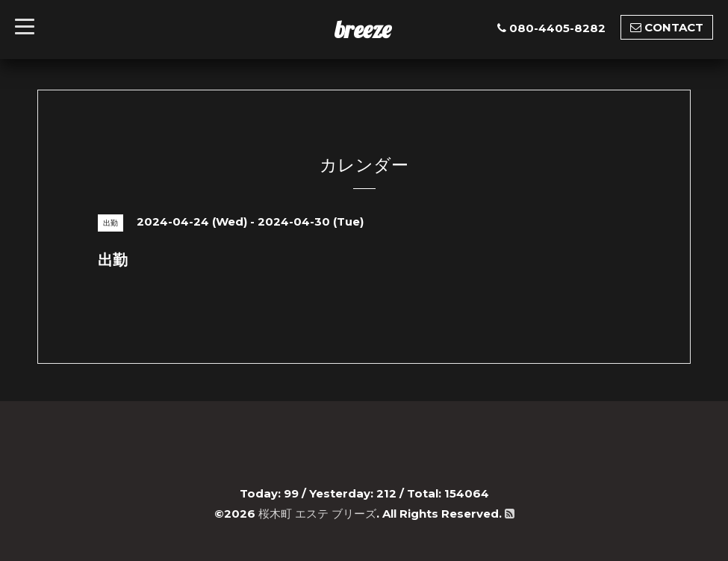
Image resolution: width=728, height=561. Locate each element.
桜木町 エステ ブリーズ (317, 514)
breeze (363, 29)
